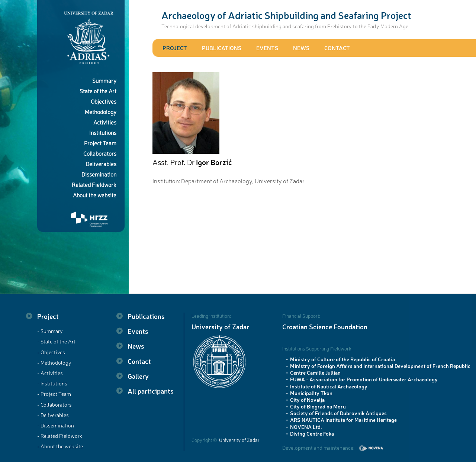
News (301, 48)
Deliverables (101, 164)
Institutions (103, 133)
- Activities (50, 373)
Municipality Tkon (311, 393)
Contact (337, 48)
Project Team (100, 143)
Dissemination (99, 174)
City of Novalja (307, 400)
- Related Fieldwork (60, 436)
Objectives (104, 101)
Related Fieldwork (94, 185)
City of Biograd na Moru (318, 406)
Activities (105, 122)
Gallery (138, 376)
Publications (222, 48)
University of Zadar (220, 326)
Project (175, 48)
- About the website (60, 446)
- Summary (50, 331)
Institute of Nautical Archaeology (329, 386)
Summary (104, 80)
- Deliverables (53, 415)
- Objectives (51, 352)
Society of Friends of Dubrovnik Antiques (338, 413)
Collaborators (100, 153)
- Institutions (52, 383)
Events (267, 48)
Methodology (101, 112)
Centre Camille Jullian (315, 372)
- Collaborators (54, 404)
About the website (95, 195)
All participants (151, 391)
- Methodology (54, 362)
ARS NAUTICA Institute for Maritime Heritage (343, 420)
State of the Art (98, 91)
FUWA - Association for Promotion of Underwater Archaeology (364, 379)
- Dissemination (56, 425)
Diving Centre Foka (312, 433)
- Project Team (54, 394)
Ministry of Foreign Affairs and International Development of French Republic (380, 366)
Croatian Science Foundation (325, 326)
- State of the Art (56, 341)
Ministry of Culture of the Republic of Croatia (342, 359)
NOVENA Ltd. (306, 427)
